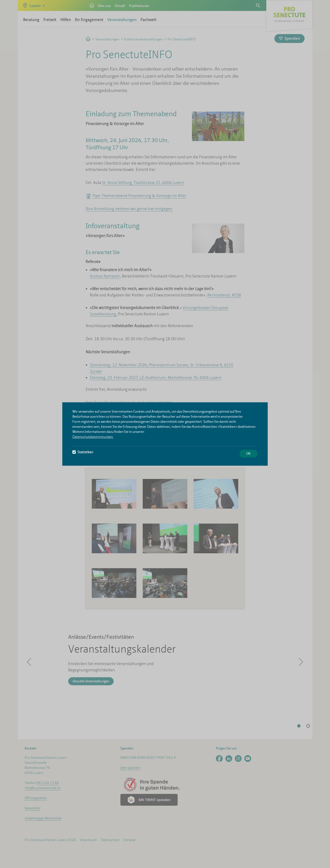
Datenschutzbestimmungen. (93, 437)
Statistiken (83, 452)
